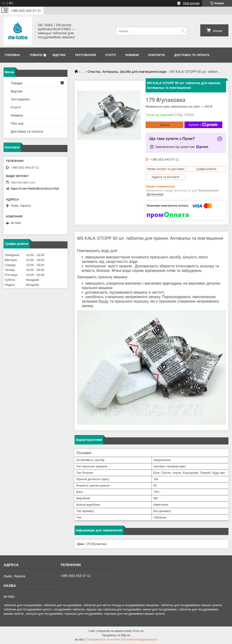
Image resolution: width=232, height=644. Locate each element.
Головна (12, 55)
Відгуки (59, 55)
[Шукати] (183, 31)
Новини (132, 55)
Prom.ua (138, 631)
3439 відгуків (191, 3)
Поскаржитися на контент (103, 640)
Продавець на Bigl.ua (116, 635)
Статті (111, 55)
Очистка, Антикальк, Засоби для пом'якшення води (127, 72)
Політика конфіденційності (140, 640)
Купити (165, 125)
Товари (36, 55)
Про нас (17, 123)
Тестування (85, 55)
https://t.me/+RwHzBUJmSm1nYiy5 (35, 189)
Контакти (156, 55)
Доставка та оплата (192, 55)
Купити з (203, 125)
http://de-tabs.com (23, 182)
